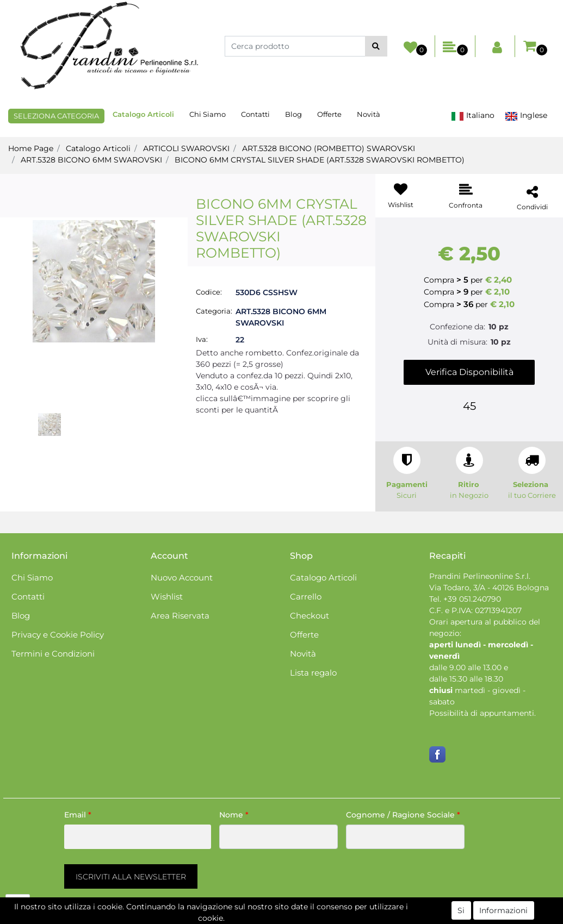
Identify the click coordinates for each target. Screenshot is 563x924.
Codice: (209, 292)
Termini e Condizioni (53, 654)
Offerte (329, 114)
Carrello (306, 597)
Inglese (526, 116)
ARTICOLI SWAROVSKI (186, 148)
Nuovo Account (182, 577)
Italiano (473, 116)
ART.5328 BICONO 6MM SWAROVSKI (91, 160)
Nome (234, 815)
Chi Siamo (208, 114)
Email (78, 815)
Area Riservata (180, 616)
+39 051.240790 (472, 599)
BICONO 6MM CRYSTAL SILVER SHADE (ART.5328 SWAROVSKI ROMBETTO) (320, 160)
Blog (293, 114)
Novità (369, 114)
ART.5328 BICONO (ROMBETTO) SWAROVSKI (329, 148)
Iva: (202, 339)
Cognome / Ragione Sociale (403, 815)
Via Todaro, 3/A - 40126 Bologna (489, 588)
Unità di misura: (457, 342)
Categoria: (214, 311)
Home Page (31, 148)
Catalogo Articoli (143, 114)
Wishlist (167, 597)
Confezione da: (457, 327)
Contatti (255, 114)
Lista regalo (313, 673)
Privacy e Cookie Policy (58, 635)
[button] (376, 46)
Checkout (310, 616)
